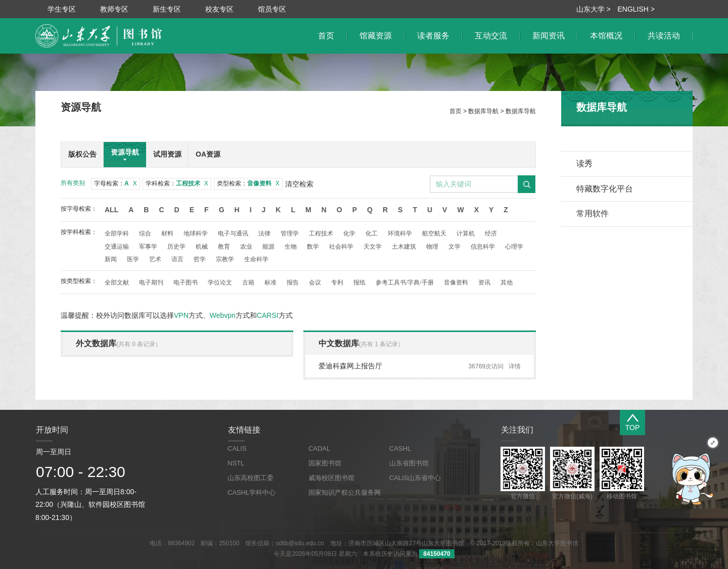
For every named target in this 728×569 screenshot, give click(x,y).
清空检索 (299, 184)
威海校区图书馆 (331, 478)
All (111, 210)
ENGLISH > (636, 9)
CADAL (319, 448)
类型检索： (248, 183)
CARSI (268, 315)
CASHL (400, 448)
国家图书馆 (325, 463)
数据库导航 (483, 111)
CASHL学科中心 (252, 492)
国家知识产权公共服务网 (345, 492)
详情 (515, 366)
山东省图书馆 (409, 463)
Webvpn (223, 315)
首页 (456, 111)
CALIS (237, 448)
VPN (181, 315)
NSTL (236, 463)
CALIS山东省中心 (415, 478)
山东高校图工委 (251, 478)
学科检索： (177, 183)
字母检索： (116, 183)
